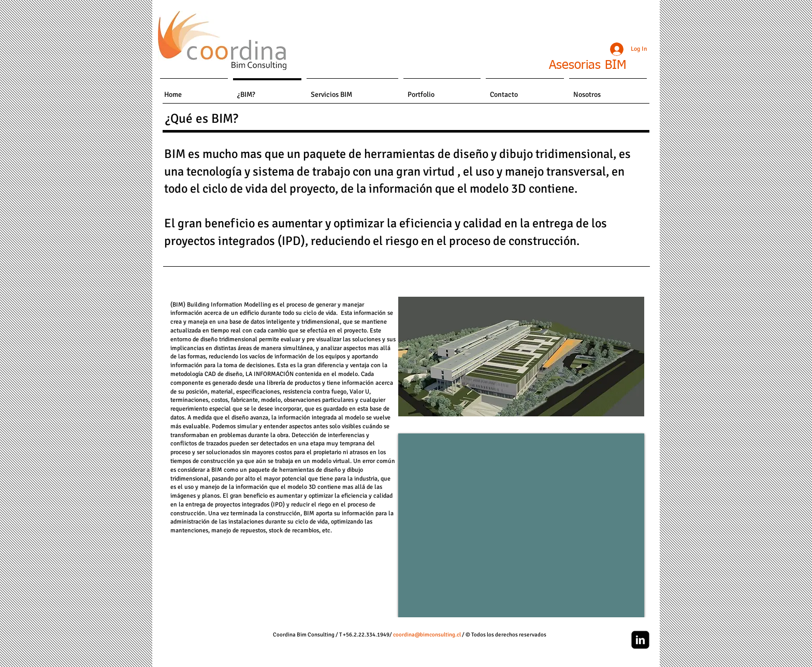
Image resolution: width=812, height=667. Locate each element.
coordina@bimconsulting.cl (427, 635)
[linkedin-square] (640, 640)
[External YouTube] (521, 525)
